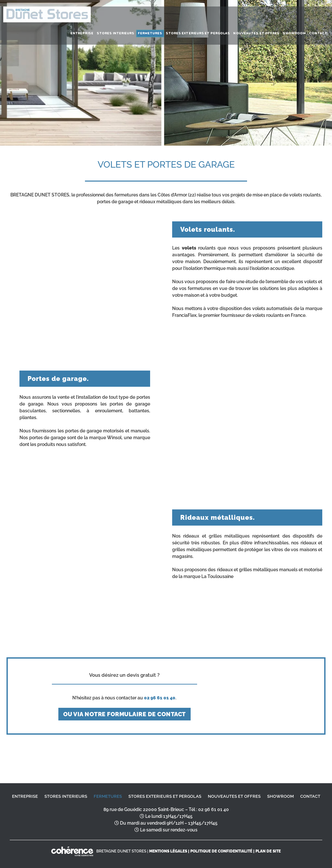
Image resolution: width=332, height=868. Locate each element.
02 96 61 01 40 (213, 809)
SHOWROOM (280, 796)
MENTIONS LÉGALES (168, 851)
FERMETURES (108, 796)
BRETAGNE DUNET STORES (121, 851)
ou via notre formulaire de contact (124, 714)
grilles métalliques (228, 536)
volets (189, 248)
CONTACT (310, 796)
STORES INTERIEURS (66, 796)
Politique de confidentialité (221, 851)
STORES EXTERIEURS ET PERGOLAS (165, 796)
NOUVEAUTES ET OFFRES (234, 796)
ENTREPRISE (25, 796)
